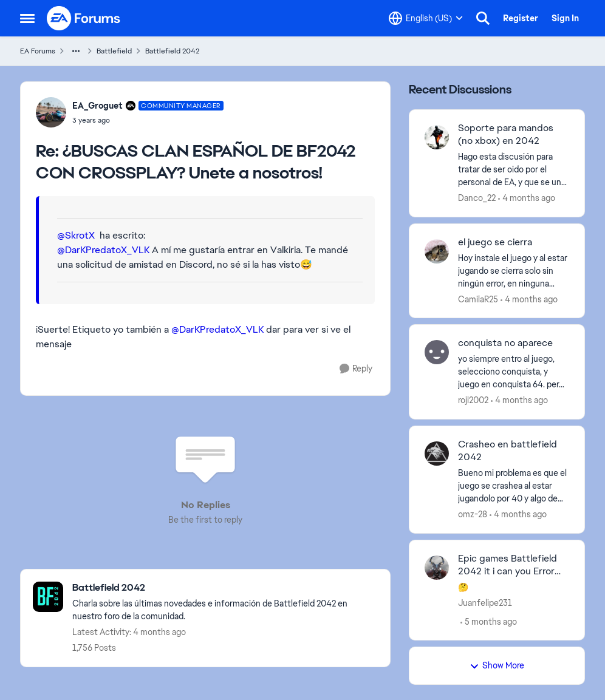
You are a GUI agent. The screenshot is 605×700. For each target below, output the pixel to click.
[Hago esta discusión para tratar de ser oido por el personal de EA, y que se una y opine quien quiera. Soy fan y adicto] (514, 170)
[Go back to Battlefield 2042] (225, 588)
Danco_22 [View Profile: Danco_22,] (477, 198)
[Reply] (356, 369)
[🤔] (514, 587)
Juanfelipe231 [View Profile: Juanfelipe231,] (485, 602)
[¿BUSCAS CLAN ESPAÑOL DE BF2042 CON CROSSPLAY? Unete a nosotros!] (148, 120)
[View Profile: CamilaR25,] (437, 251)
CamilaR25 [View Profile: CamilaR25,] (478, 299)
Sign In (565, 18)
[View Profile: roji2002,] (437, 352)
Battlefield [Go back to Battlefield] (114, 51)
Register (521, 18)
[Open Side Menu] (27, 18)
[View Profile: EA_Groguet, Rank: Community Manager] (51, 112)
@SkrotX (76, 235)
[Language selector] (426, 18)
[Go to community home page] (84, 18)
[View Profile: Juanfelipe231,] (437, 568)
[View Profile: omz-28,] (437, 454)
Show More (497, 665)
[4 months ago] (527, 198)
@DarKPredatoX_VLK (103, 250)
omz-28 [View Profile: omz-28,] (473, 514)
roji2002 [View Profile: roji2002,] (473, 400)
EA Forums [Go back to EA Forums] (38, 51)
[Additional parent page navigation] (76, 51)
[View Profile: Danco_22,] (437, 137)
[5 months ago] (489, 621)
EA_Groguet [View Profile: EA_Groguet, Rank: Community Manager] (97, 106)
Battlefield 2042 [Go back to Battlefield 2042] (172, 51)
